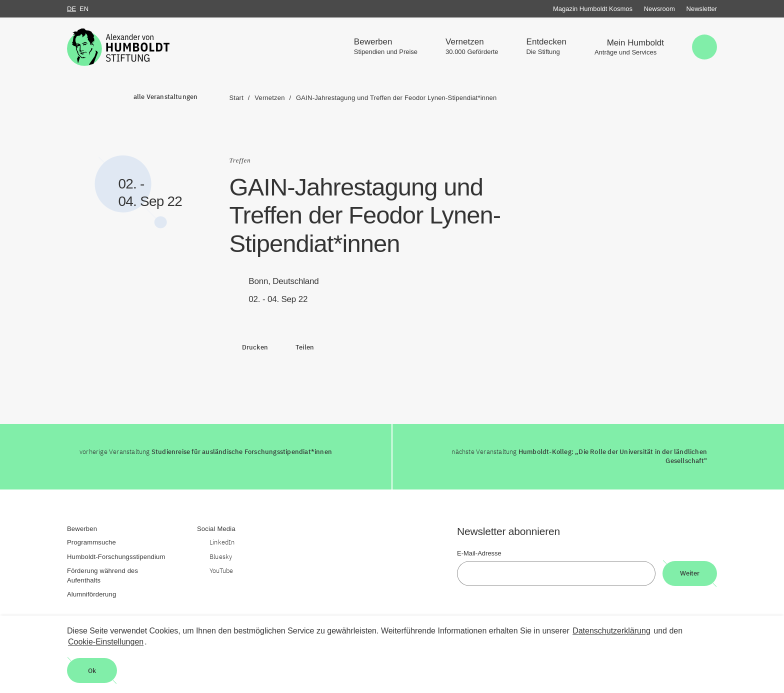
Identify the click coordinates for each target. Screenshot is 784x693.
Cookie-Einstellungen (106, 642)
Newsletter (702, 9)
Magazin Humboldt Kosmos (593, 9)
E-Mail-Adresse (479, 553)
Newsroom (659, 9)
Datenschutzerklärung (611, 631)
